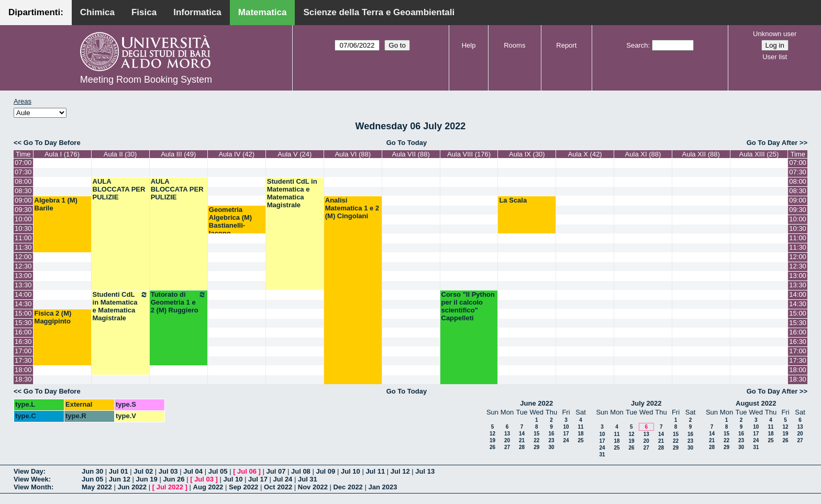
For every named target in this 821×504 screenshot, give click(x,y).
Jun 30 (92, 471)
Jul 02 (143, 471)
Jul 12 (400, 471)
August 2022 (756, 403)
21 (522, 440)
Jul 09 (325, 471)
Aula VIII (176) (469, 154)
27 (507, 447)
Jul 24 (283, 479)
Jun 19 (147, 479)
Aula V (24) (295, 154)
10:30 (23, 228)
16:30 (23, 341)
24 (566, 440)
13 (507, 434)
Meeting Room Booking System (146, 80)
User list (775, 57)
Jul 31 (308, 479)
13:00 (23, 276)
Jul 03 (168, 471)
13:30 (23, 285)
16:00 (23, 332)
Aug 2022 (208, 487)
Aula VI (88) (353, 154)
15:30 (23, 323)
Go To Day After (772, 143)
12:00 (23, 257)
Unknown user (775, 34)
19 (492, 440)
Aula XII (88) (701, 154)
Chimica (97, 12)
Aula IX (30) (527, 154)
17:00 (23, 351)
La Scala (513, 200)
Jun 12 (120, 479)
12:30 (23, 266)
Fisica (144, 12)
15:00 (23, 313)
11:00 (23, 238)
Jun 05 (92, 479)
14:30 (23, 304)
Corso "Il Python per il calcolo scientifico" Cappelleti (468, 306)
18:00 (23, 370)
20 (507, 440)
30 (551, 447)
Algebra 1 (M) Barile (56, 204)
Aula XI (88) (643, 154)
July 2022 (646, 403)
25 (580, 440)
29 (536, 447)
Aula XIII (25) (759, 154)
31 (602, 455)
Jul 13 (425, 471)
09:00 (23, 200)
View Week (31, 479)
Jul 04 (193, 471)
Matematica (263, 12)
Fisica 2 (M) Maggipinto (53, 317)
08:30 (23, 191)
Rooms (514, 45)
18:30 (23, 379)
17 (566, 434)
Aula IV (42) (236, 154)
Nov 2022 (313, 487)
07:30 (23, 172)
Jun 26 (174, 479)
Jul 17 (258, 479)
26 (492, 447)
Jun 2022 (132, 487)
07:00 (23, 163)
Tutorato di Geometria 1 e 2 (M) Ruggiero (179, 302)
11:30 (23, 247)
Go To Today (407, 143)
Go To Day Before (52, 143)
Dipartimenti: (36, 12)
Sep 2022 (243, 487)
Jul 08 (301, 471)
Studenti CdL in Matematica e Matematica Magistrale (292, 193)
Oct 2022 (278, 487)
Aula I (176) (62, 154)
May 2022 (97, 487)
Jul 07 (276, 471)
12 (492, 434)
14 (522, 434)
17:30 (23, 360)
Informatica (197, 12)
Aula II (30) (120, 154)
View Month (32, 487)
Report (566, 45)
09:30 (23, 210)
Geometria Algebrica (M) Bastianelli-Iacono (230, 221)
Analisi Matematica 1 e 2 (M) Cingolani (352, 208)
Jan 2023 (382, 487)
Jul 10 (351, 471)
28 (522, 447)
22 (536, 440)
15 (536, 434)
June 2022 (536, 403)
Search (637, 45)
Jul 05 (218, 471)
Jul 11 (375, 471)
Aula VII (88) (410, 154)
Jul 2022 (170, 487)
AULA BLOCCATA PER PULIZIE (119, 189)
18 (580, 434)
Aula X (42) (585, 154)
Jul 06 (247, 471)
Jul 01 (119, 471)
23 (551, 440)
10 (566, 427)
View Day (29, 471)
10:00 (23, 219)
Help (469, 45)
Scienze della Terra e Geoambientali (379, 12)
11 (580, 427)
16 (551, 434)
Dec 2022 (348, 487)
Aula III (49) (178, 154)
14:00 (23, 294)
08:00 (23, 181)
